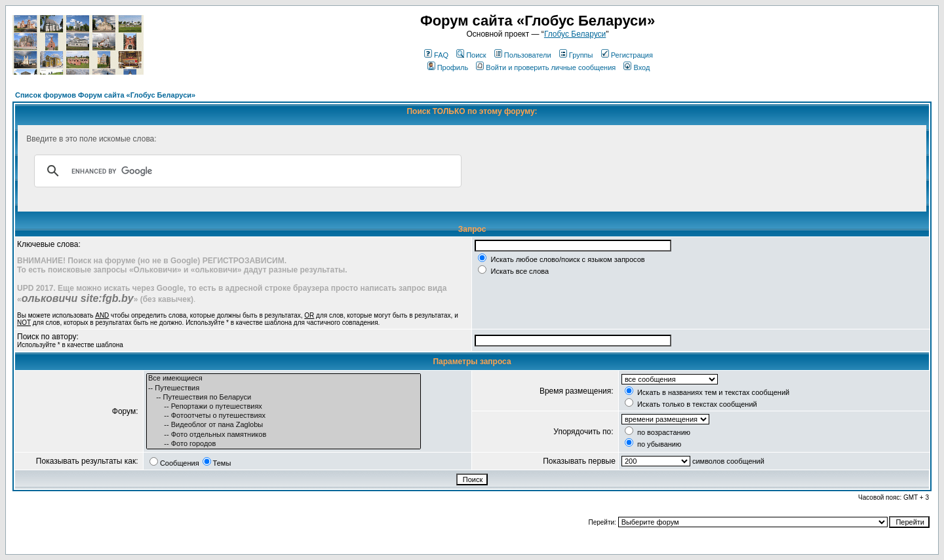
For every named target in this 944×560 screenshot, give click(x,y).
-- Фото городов (284, 444)
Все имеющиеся (284, 379)
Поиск (471, 55)
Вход (637, 67)
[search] (246, 171)
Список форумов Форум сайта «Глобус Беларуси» (105, 95)
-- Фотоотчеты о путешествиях (284, 416)
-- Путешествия (284, 388)
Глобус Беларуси (575, 34)
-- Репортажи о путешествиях (284, 407)
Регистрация (627, 55)
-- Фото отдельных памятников (284, 435)
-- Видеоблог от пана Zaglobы (284, 425)
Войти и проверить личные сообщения (546, 67)
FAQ (436, 55)
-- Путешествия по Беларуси (284, 398)
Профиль (448, 67)
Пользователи (523, 55)
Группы (576, 55)
